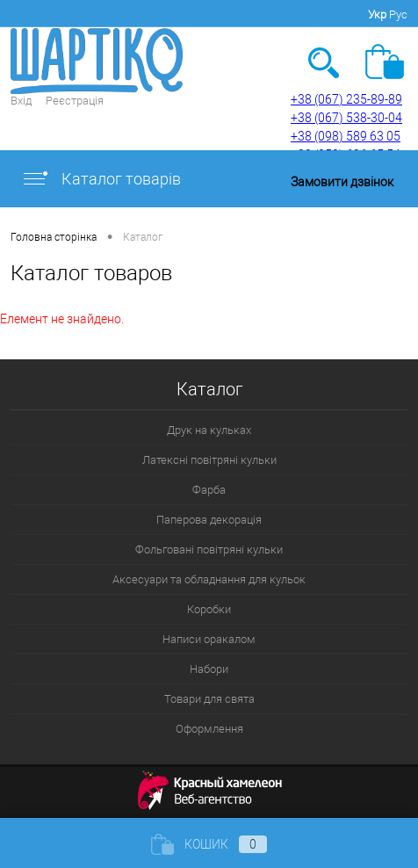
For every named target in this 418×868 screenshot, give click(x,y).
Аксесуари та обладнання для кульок (209, 579)
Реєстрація (75, 101)
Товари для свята (209, 699)
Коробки (209, 609)
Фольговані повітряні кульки (209, 550)
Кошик (209, 844)
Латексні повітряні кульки (209, 460)
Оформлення (209, 729)
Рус (398, 14)
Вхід (21, 101)
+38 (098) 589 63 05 (346, 136)
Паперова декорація (209, 520)
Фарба (209, 490)
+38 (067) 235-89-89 (346, 99)
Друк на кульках (209, 430)
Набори (209, 669)
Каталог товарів (101, 179)
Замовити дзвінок (342, 182)
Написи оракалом (209, 639)
